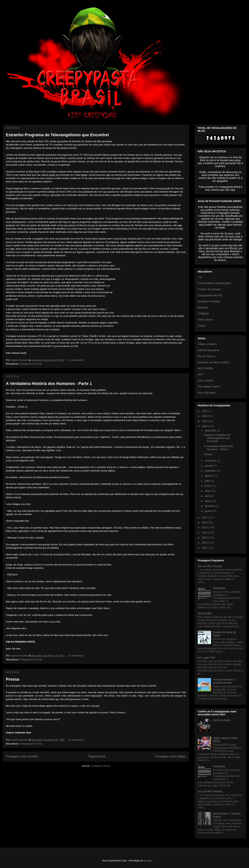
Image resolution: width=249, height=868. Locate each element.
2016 (205, 522)
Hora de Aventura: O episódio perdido (225, 681)
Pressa (13, 679)
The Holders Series (209, 387)
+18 (200, 277)
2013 (205, 538)
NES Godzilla (205, 368)
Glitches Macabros (208, 350)
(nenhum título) (222, 720)
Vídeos (202, 326)
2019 (205, 421)
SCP (200, 374)
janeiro (209, 511)
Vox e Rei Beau (207, 393)
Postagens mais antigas (171, 756)
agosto (209, 476)
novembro (211, 461)
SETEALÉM (205, 613)
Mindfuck (203, 308)
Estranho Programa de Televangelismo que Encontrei (57, 135)
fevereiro (210, 506)
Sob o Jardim (205, 380)
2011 (205, 548)
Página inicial (97, 756)
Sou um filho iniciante (210, 566)
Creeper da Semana (209, 289)
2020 (205, 416)
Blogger (148, 861)
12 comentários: (77, 656)
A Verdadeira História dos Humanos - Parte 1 (49, 384)
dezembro (211, 430)
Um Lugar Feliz (206, 658)
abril (207, 496)
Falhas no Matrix (207, 344)
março (209, 501)
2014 (205, 533)
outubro (209, 466)
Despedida (219, 588)
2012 (205, 543)
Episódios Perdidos (209, 301)
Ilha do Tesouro (206, 356)
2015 (205, 527)
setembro (210, 471)
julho (208, 481)
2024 (205, 411)
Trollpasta (203, 313)
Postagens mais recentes (22, 756)
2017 (205, 517)
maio (208, 491)
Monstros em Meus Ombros (214, 362)
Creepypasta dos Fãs (31, 364)
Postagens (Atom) (101, 766)
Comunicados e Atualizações (214, 283)
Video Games (206, 320)
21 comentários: (77, 360)
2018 (205, 426)
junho (208, 486)
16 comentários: (77, 740)
